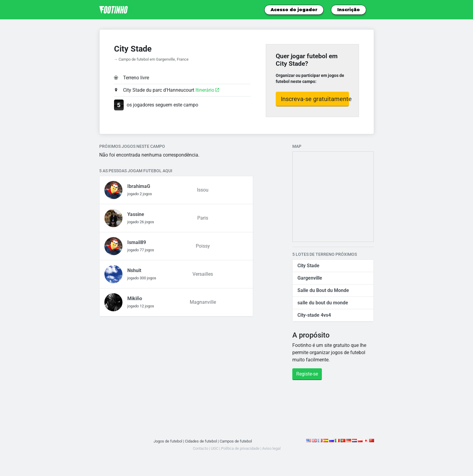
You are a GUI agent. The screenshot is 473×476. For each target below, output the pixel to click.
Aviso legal (271, 448)
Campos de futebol (236, 441)
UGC (215, 448)
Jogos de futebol (168, 441)
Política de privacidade (240, 448)
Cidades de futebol (201, 441)
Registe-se (307, 374)
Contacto (200, 448)
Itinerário (207, 90)
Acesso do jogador (294, 10)
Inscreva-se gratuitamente (315, 99)
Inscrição (349, 10)
